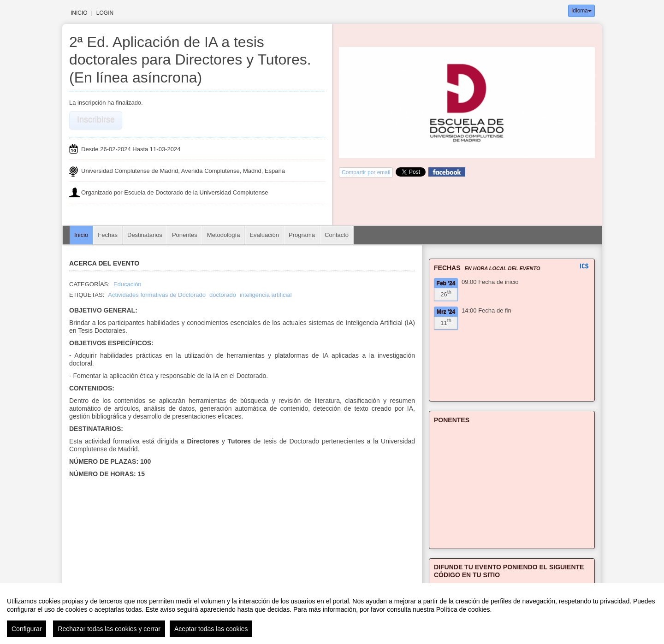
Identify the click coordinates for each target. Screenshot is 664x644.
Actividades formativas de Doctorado (157, 295)
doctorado (223, 295)
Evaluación (264, 235)
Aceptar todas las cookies (211, 629)
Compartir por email (366, 172)
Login (105, 13)
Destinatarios (145, 235)
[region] (332, 614)
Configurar (27, 629)
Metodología (224, 235)
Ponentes (185, 235)
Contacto (337, 235)
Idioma (581, 11)
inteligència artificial (266, 295)
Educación (127, 284)
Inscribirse (96, 120)
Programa (302, 235)
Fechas (108, 235)
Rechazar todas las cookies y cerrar (109, 629)
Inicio (79, 13)
